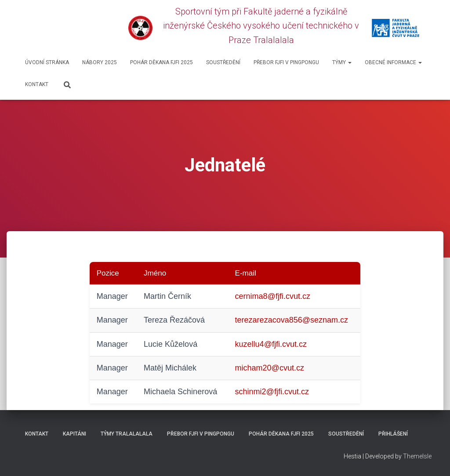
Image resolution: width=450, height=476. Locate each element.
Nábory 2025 (100, 62)
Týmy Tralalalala (127, 434)
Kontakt (37, 84)
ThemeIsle (417, 456)
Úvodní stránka (47, 62)
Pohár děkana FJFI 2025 (161, 62)
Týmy (342, 62)
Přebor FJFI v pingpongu (286, 62)
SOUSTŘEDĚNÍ (223, 62)
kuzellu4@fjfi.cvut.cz (271, 344)
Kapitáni (74, 434)
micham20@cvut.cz (270, 368)
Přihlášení (393, 434)
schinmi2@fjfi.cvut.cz (272, 392)
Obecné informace (393, 62)
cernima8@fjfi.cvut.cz (273, 296)
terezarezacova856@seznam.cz (292, 320)
